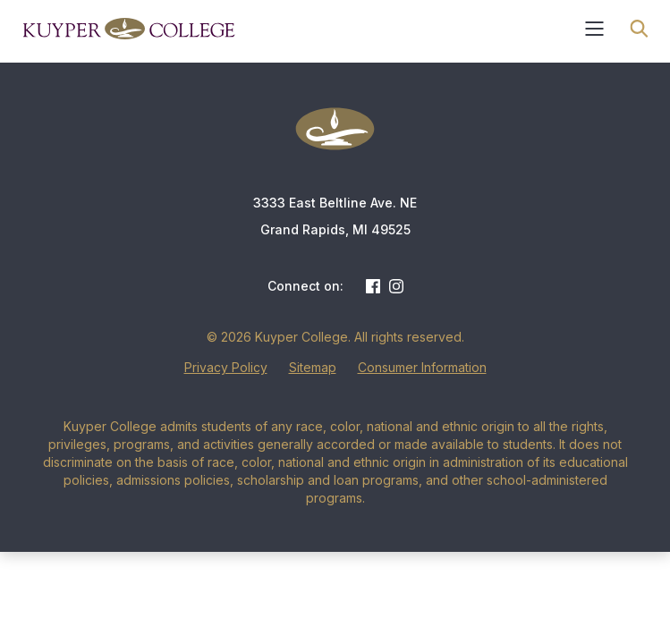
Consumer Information (422, 367)
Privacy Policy (226, 367)
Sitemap (313, 367)
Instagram (396, 286)
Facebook (373, 286)
